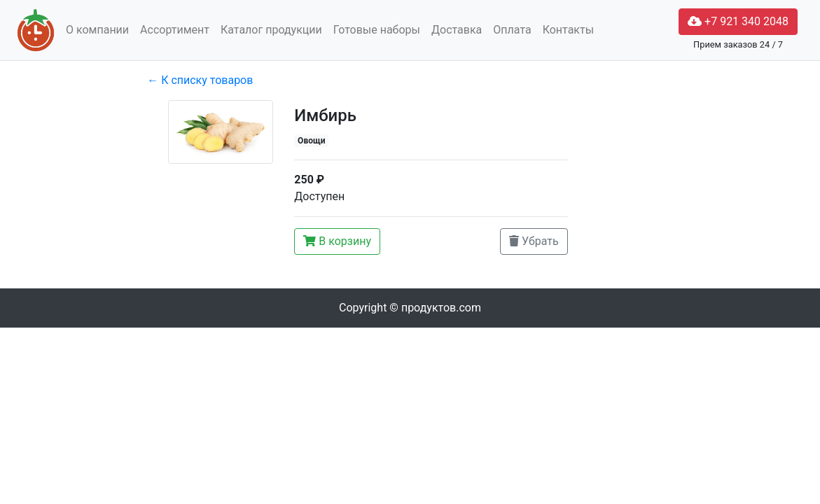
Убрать (534, 241)
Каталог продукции (271, 30)
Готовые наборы (377, 30)
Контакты (568, 30)
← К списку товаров (200, 80)
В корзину (337, 241)
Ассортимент (175, 30)
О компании (97, 30)
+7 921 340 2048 (738, 21)
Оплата (512, 30)
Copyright (410, 308)
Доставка (457, 30)
